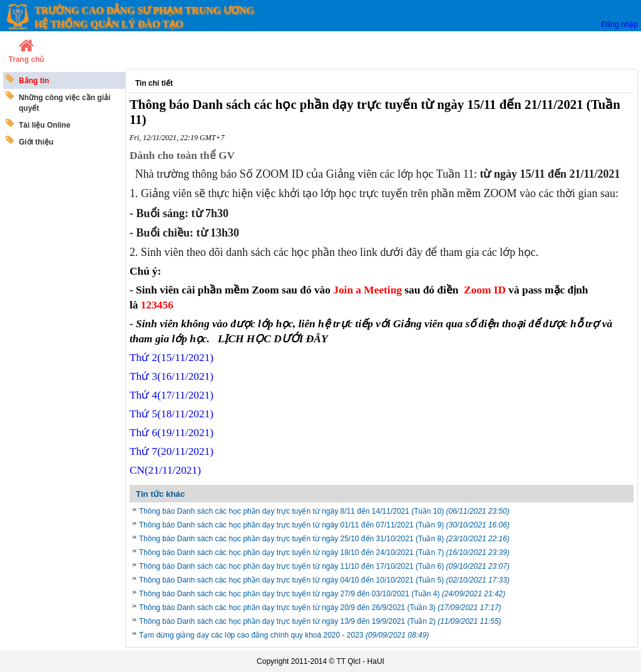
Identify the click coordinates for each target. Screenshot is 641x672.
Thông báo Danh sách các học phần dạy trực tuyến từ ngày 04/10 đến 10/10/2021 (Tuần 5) (324, 580)
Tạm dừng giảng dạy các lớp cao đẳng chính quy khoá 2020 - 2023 (284, 635)
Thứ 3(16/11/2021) (172, 376)
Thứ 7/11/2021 (172, 451)
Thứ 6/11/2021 (172, 433)
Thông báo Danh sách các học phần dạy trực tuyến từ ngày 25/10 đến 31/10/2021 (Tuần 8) (324, 539)
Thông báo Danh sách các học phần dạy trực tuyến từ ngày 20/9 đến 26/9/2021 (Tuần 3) (320, 608)
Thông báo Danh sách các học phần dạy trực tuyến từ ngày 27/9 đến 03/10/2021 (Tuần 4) (322, 594)
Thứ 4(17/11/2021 (172, 395)
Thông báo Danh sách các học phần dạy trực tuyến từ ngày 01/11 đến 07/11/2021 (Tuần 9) (324, 525)
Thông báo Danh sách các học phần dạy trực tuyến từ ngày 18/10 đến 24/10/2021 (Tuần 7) (324, 552)
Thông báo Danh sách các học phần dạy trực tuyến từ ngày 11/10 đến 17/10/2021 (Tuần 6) (324, 566)
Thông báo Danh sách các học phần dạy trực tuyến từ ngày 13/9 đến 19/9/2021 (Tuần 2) (320, 621)
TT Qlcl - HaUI (360, 661)
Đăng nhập (619, 24)
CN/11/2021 (165, 470)
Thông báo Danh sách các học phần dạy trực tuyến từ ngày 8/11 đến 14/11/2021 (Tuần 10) (324, 511)
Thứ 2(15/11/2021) (172, 358)
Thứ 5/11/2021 (172, 414)
